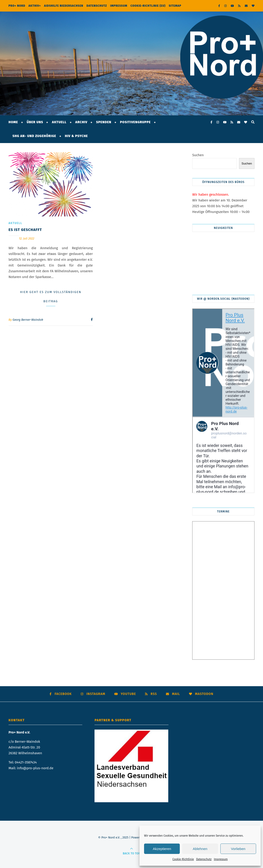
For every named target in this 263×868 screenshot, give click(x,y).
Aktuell (59, 122)
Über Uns (35, 122)
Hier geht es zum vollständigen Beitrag (51, 297)
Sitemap (175, 6)
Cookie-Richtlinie (183, 859)
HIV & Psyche (77, 136)
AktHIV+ (35, 6)
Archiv (81, 122)
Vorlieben (238, 849)
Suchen (198, 155)
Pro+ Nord (17, 6)
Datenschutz (204, 859)
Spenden (104, 122)
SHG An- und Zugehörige (34, 136)
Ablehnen (200, 849)
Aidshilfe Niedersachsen (64, 6)
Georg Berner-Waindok (28, 320)
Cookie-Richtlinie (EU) (148, 6)
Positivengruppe (135, 122)
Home (13, 122)
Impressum (221, 859)
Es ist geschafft (25, 230)
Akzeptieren (162, 849)
